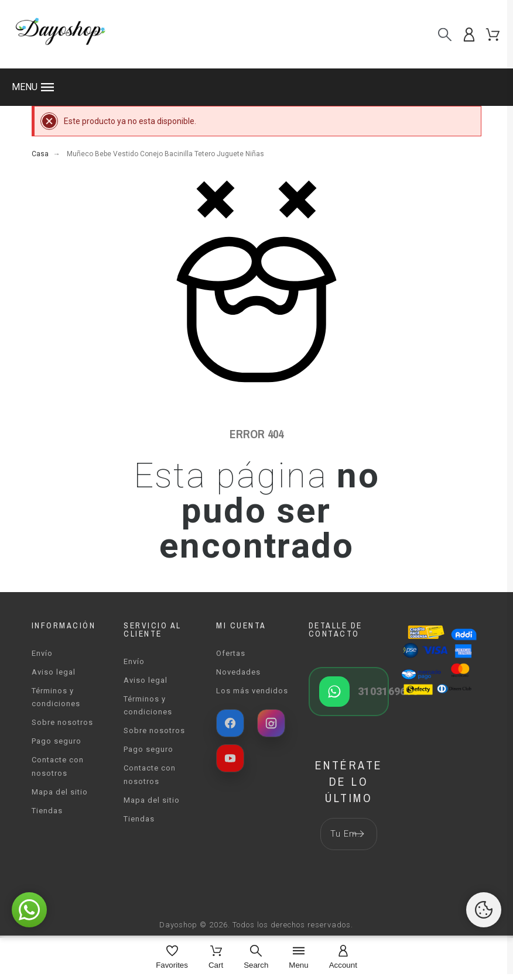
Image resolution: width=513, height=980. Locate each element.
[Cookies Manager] (484, 910)
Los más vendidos (252, 691)
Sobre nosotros (62, 722)
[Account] (343, 958)
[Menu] (298, 958)
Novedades (238, 672)
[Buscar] (445, 34)
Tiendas (47, 811)
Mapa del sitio (60, 792)
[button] (256, 87)
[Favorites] (172, 958)
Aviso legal (54, 672)
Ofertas (231, 653)
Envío (42, 653)
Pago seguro (57, 741)
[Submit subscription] (358, 834)
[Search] (256, 958)
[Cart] (216, 958)
